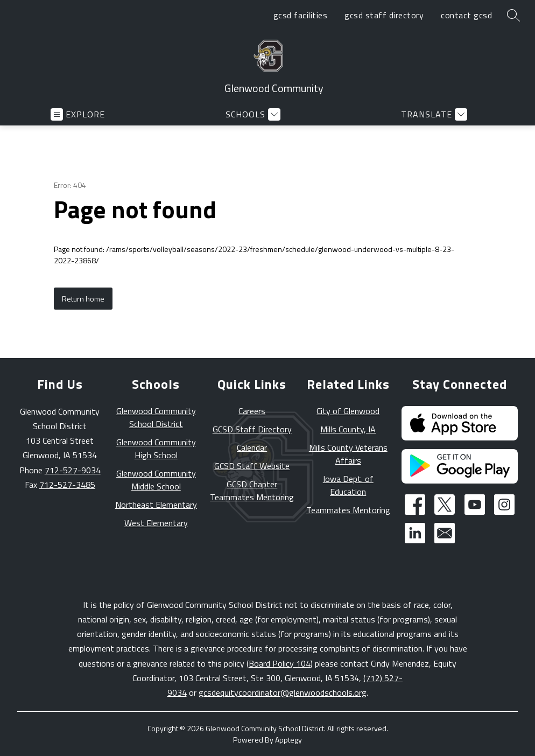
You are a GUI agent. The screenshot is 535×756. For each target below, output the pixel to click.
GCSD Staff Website (252, 466)
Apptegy (288, 740)
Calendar (252, 447)
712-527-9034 (73, 470)
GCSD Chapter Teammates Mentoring (252, 491)
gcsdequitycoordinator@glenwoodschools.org (283, 692)
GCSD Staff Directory (252, 429)
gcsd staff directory (384, 15)
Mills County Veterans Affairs (348, 454)
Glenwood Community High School (156, 449)
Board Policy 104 (280, 663)
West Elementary (156, 523)
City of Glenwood (348, 411)
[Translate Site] (433, 114)
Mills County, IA (348, 429)
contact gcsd (466, 15)
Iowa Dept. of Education (348, 485)
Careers (252, 411)
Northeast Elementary (156, 505)
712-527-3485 (67, 485)
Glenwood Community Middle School (156, 480)
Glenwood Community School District (156, 417)
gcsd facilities (301, 15)
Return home (83, 299)
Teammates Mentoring (348, 510)
